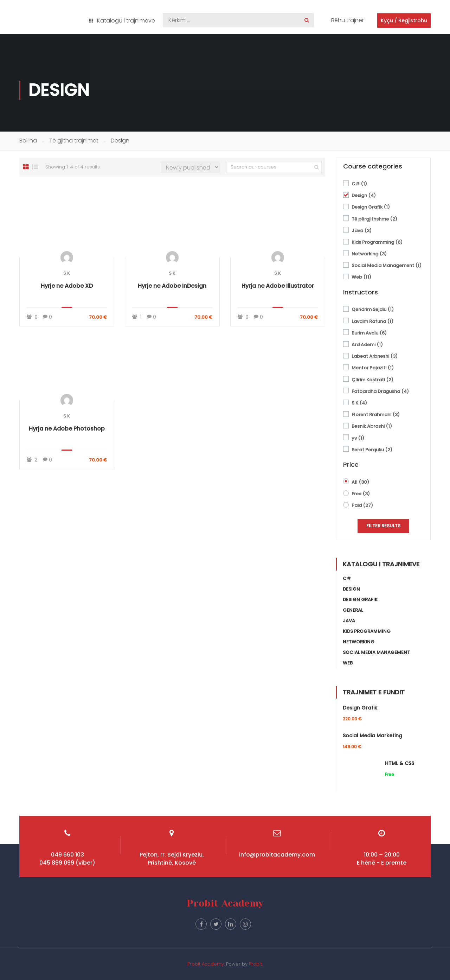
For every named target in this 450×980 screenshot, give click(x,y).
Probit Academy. (206, 964)
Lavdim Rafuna (372, 321)
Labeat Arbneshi (375, 356)
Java (362, 231)
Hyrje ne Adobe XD (67, 286)
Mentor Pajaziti (373, 368)
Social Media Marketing (372, 736)
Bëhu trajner (348, 20)
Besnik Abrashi (372, 426)
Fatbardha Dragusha (380, 391)
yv (358, 438)
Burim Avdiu (369, 333)
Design (364, 195)
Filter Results (383, 526)
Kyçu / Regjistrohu (404, 20)
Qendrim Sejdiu (373, 309)
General (353, 610)
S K (67, 273)
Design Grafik (371, 207)
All (360, 482)
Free (361, 494)
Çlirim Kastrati (372, 380)
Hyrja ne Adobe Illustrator (278, 286)
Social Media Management (387, 265)
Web (361, 277)
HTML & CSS (400, 763)
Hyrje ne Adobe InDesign (172, 286)
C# (359, 184)
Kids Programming (377, 242)
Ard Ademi (367, 345)
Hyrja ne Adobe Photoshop (67, 429)
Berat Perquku (372, 450)
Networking (369, 254)
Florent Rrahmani (376, 415)
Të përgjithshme (374, 219)
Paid (362, 505)
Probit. (256, 964)
